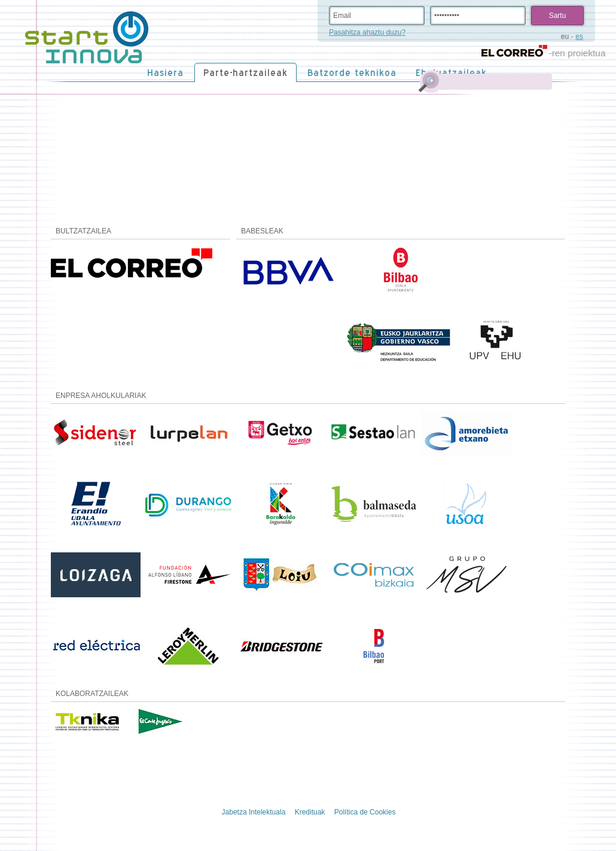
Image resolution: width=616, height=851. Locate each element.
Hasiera (165, 73)
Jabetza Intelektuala (254, 812)
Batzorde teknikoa (352, 73)
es (579, 37)
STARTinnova (87, 38)
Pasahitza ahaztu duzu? (367, 32)
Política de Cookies (365, 812)
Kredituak (310, 812)
